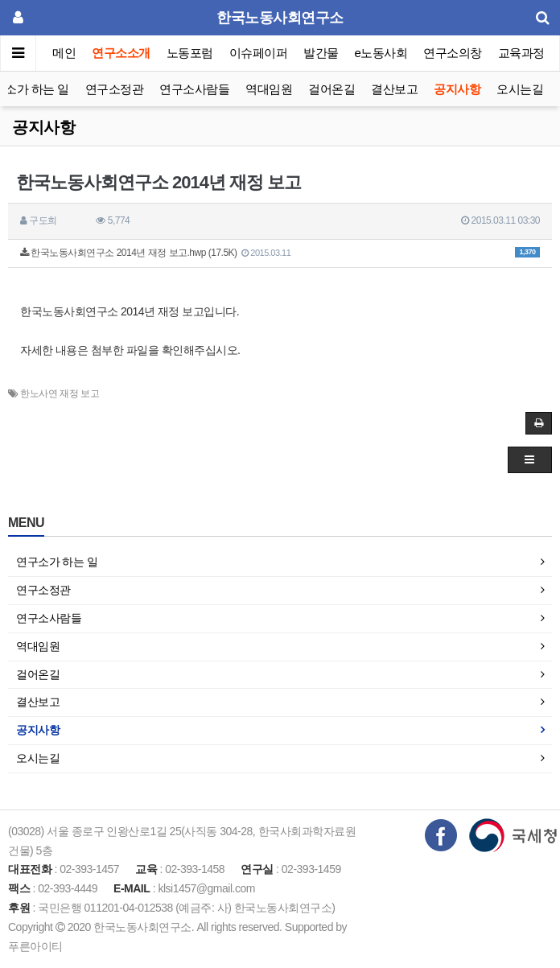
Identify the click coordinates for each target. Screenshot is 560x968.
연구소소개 (121, 53)
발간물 (321, 53)
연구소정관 (115, 89)
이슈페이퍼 (259, 53)
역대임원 (269, 89)
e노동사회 (381, 53)
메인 (64, 53)
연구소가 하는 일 (57, 562)
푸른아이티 (35, 946)
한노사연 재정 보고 (60, 393)
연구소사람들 (194, 89)
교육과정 (521, 53)
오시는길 (520, 89)
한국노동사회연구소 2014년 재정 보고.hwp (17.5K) (280, 253)
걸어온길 (331, 89)
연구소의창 (453, 53)
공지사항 (457, 89)
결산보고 (394, 89)
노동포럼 (190, 53)
